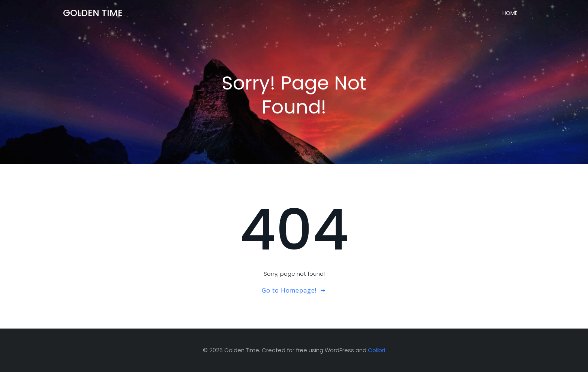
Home (510, 13)
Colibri (376, 350)
